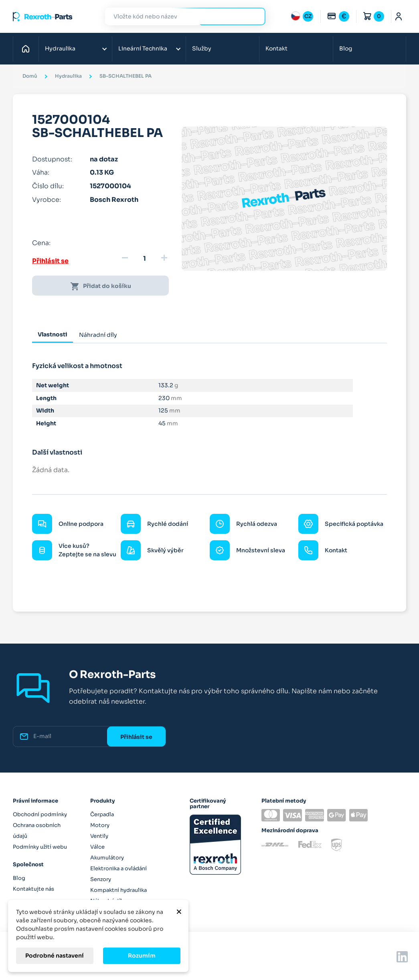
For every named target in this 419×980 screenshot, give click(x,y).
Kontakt (276, 48)
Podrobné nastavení (55, 956)
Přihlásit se (50, 261)
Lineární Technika (143, 48)
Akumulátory (107, 858)
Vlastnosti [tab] (53, 334)
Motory (100, 825)
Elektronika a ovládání (118, 868)
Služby (202, 48)
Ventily (99, 836)
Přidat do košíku (101, 286)
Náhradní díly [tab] (98, 335)
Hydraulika (60, 48)
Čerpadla (102, 814)
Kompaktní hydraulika (118, 890)
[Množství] (144, 259)
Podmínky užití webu (40, 847)
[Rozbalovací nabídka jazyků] (302, 16)
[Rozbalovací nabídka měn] (338, 16)
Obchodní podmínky (40, 814)
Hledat (255, 16)
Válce (97, 847)
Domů (28, 48)
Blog (346, 48)
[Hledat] (179, 17)
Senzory (101, 879)
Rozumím (142, 956)
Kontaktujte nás (33, 889)
